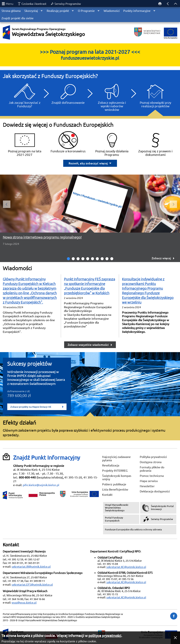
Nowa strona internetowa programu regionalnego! (42, 237)
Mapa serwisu (149, 481)
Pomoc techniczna (152, 476)
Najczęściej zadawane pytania (116, 458)
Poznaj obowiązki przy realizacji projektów (155, 95)
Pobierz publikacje (114, 484)
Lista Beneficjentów (115, 489)
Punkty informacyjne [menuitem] (137, 11)
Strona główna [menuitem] (11, 11)
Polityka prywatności (153, 457)
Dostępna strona (151, 462)
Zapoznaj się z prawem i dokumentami (155, 144)
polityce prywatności (105, 636)
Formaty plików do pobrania (152, 469)
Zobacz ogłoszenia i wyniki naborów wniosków (112, 97)
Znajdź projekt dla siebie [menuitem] (18, 18)
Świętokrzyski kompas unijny (117, 477)
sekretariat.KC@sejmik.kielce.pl (126, 567)
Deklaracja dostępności (155, 491)
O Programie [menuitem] (86, 11)
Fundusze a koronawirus (68, 142)
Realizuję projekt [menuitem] (58, 11)
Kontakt (107, 495)
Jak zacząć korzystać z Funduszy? (25, 95)
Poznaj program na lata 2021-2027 (25, 144)
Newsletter (147, 486)
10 (112, 259)
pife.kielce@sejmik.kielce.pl (41, 485)
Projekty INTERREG (115, 471)
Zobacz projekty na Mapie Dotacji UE (37, 407)
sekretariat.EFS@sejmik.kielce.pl (32, 585)
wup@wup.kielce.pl (24, 603)
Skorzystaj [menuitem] (31, 11)
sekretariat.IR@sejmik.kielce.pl (31, 567)
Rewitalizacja (111, 465)
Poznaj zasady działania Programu (112, 144)
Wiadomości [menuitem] (112, 11)
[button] (175, 638)
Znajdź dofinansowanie (68, 93)
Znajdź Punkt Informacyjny (47, 458)
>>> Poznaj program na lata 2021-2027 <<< (90, 55)
